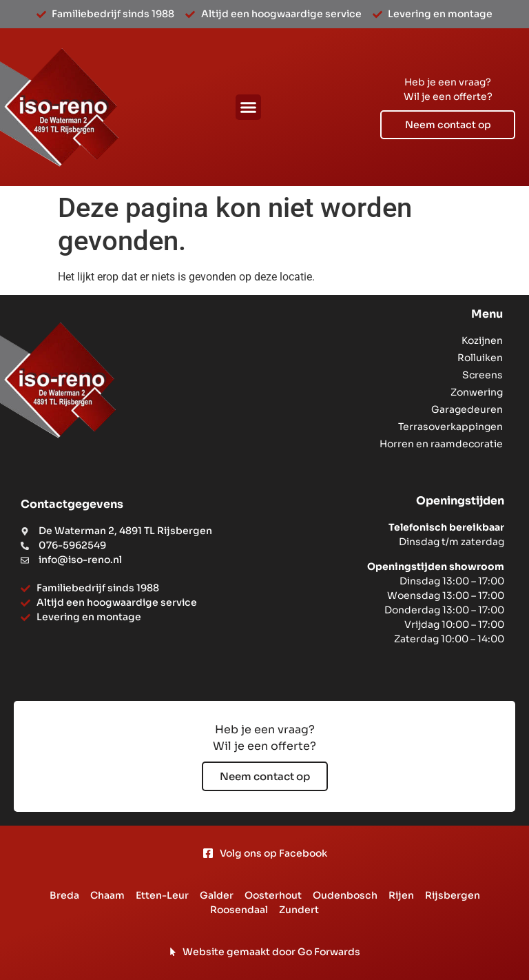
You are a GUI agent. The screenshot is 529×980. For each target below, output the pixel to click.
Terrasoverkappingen (450, 427)
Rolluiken (480, 358)
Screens (483, 375)
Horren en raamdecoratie (441, 444)
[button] (249, 108)
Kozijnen (482, 340)
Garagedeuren (467, 409)
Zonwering (477, 392)
